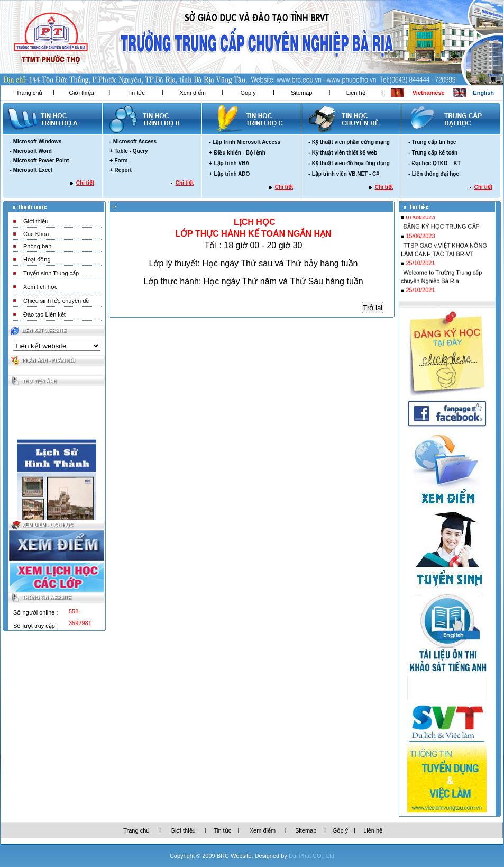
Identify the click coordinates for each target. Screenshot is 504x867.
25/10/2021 (420, 272)
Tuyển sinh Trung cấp (51, 273)
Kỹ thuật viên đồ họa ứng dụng (351, 163)
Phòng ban (37, 246)
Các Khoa (36, 234)
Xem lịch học (40, 287)
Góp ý (248, 93)
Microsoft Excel (33, 170)
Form (121, 161)
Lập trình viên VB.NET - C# (346, 174)
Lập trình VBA (231, 163)
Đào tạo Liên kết (44, 314)
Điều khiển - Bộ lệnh (239, 153)
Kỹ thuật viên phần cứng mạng (351, 142)
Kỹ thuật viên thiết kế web (345, 153)
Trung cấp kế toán (435, 153)
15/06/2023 (420, 245)
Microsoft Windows (38, 142)
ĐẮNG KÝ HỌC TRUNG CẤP (441, 236)
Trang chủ (29, 93)
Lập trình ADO (232, 174)
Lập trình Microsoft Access (246, 142)
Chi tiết (85, 183)
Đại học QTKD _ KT (436, 163)
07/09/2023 (420, 226)
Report (123, 170)
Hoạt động (37, 259)
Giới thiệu (81, 93)
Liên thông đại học (436, 174)
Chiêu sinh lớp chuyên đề (56, 301)
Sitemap (301, 93)
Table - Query (131, 151)
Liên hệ (356, 93)
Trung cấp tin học (434, 142)
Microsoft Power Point (41, 161)
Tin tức (136, 93)
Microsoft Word (33, 151)
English (483, 93)
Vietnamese (429, 93)
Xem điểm (192, 93)
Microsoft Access (135, 142)
